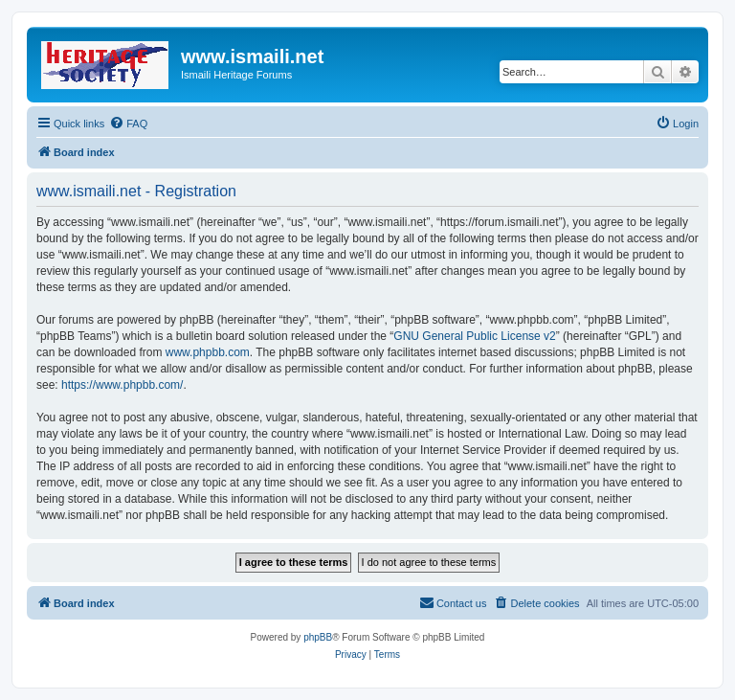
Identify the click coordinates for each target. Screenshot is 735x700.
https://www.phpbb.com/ (122, 385)
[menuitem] (128, 124)
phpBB (318, 637)
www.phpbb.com (208, 352)
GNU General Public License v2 (474, 336)
